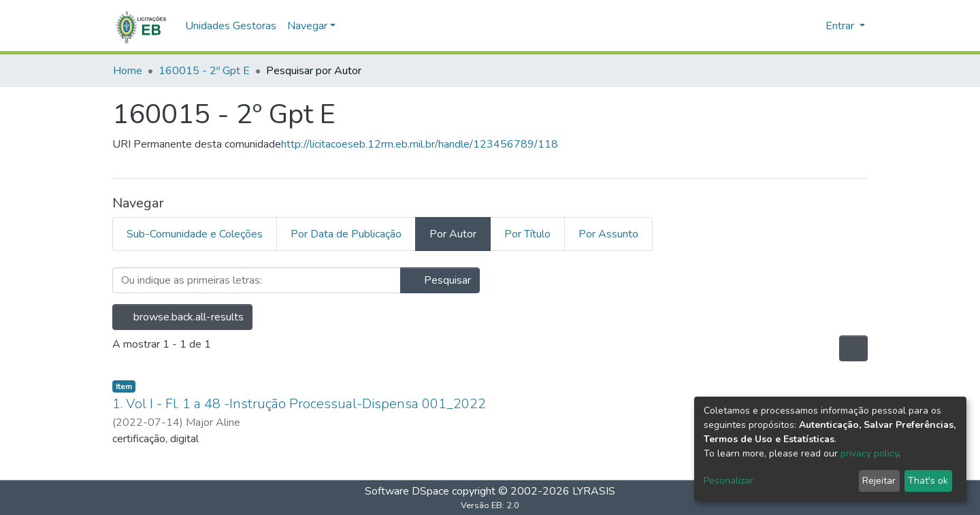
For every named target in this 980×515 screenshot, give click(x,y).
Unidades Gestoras (231, 26)
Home (128, 71)
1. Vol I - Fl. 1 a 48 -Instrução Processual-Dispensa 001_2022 (299, 404)
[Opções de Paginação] (853, 348)
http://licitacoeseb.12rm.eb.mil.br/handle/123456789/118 (420, 144)
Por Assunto (608, 234)
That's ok (928, 481)
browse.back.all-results (182, 317)
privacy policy (869, 453)
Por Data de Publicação (346, 234)
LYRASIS (594, 491)
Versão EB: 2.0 (490, 505)
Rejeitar (879, 481)
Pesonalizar (729, 481)
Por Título (527, 234)
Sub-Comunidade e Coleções (195, 234)
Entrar (841, 26)
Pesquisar (440, 280)
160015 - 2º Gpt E (204, 71)
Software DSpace (407, 491)
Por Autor (453, 234)
